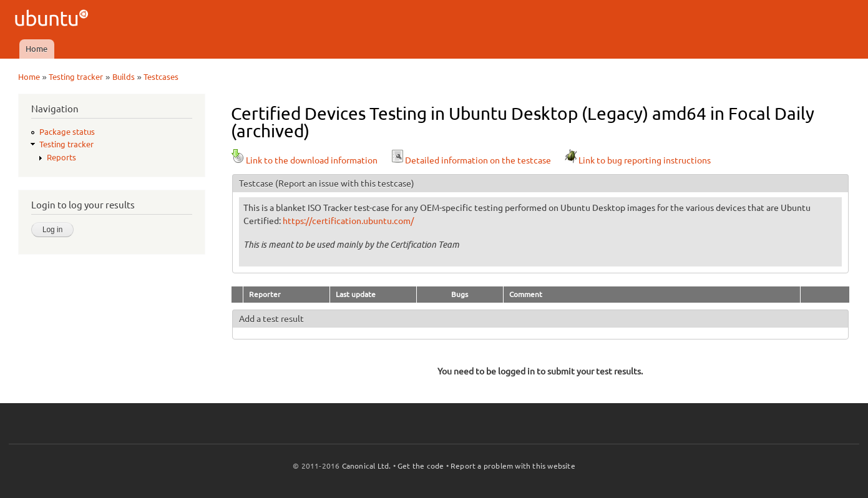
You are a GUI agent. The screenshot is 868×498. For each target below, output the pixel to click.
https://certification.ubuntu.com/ (348, 221)
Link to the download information (304, 160)
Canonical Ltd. (367, 466)
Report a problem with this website (513, 466)
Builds (124, 77)
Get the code (421, 466)
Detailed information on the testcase (471, 160)
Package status (67, 132)
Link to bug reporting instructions (637, 160)
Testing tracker (76, 77)
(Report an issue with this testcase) (345, 183)
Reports (61, 157)
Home (37, 49)
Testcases (161, 77)
